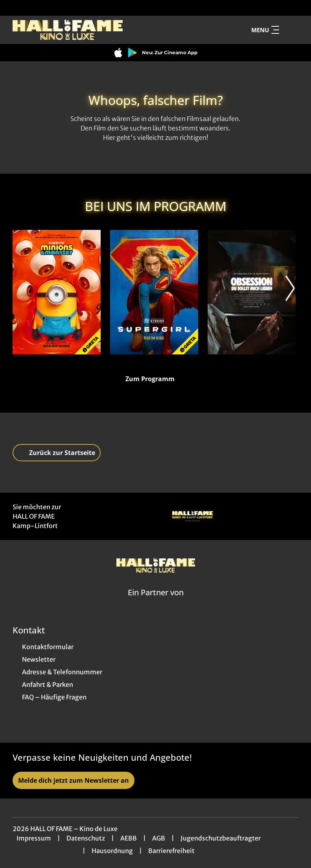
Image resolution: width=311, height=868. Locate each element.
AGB (159, 838)
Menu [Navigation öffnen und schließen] (265, 30)
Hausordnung (112, 851)
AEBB (129, 838)
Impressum (34, 838)
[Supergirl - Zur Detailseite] (154, 292)
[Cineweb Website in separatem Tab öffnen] (156, 602)
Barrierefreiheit (171, 851)
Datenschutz (86, 838)
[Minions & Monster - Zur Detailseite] (57, 292)
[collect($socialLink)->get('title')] (14, 8)
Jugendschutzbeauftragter (221, 838)
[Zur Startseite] (68, 30)
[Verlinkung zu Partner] (192, 516)
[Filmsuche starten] (291, 30)
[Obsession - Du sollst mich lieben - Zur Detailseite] (252, 292)
